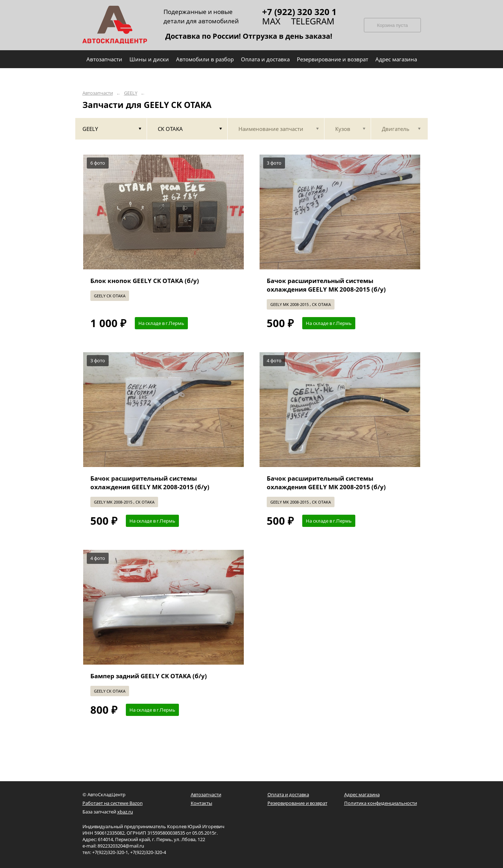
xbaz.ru (125, 812)
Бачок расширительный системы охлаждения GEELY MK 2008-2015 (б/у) (326, 285)
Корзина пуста (392, 25)
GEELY (131, 93)
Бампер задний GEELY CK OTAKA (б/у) (149, 676)
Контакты (201, 803)
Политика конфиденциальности (381, 803)
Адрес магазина (362, 794)
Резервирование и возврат (297, 803)
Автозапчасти (98, 93)
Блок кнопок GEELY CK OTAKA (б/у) (145, 281)
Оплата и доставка (288, 794)
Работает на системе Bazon (113, 803)
